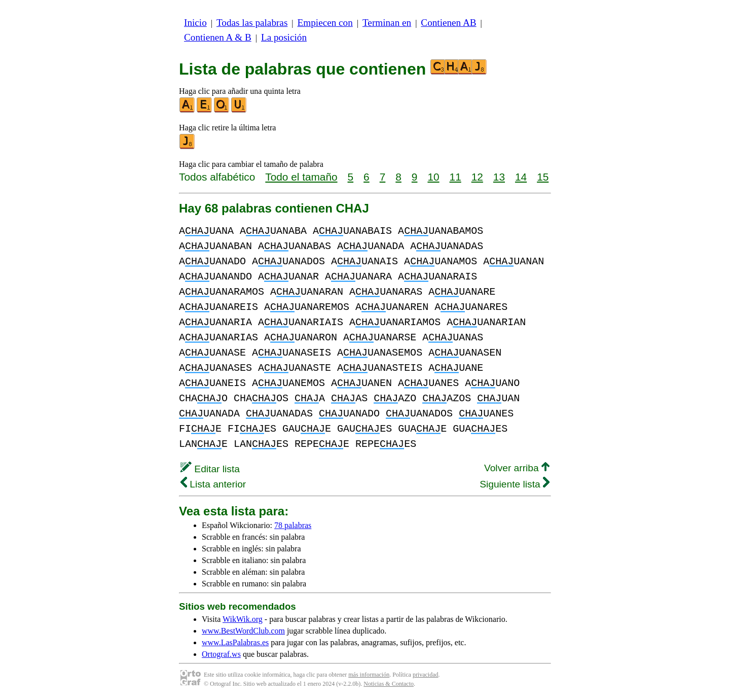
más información (369, 675)
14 (521, 177)
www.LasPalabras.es (235, 642)
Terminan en (387, 23)
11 (455, 177)
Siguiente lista (515, 484)
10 (433, 177)
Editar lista (210, 469)
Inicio (195, 23)
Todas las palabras (252, 23)
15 (543, 177)
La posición (284, 37)
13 (499, 177)
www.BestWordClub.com (243, 631)
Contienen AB (448, 23)
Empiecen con (325, 23)
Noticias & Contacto (389, 684)
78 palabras (293, 525)
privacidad (426, 675)
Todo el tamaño (301, 177)
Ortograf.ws (221, 654)
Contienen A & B (218, 37)
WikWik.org (243, 619)
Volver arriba (517, 468)
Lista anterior (213, 484)
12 (477, 177)
